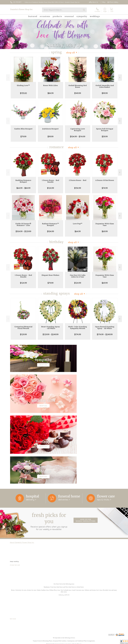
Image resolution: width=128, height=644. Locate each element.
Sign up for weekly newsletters (86, 450)
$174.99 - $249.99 (105, 334)
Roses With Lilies (51, 85)
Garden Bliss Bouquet (23, 129)
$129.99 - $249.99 (51, 334)
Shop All (71, 53)
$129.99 (23, 334)
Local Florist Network (103, 642)
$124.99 (51, 188)
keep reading (14, 491)
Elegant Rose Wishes (50, 275)
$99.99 (105, 93)
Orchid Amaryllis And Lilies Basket (105, 86)
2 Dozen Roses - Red (78, 180)
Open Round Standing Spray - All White (105, 328)
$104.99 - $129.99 (23, 231)
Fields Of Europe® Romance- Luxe (23, 225)
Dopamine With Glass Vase (105, 225)
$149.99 (78, 93)
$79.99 (23, 136)
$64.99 (78, 231)
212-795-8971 (17, 2)
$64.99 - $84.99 (23, 188)
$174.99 (78, 334)
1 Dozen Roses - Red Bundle (50, 181)
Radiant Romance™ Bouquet (51, 225)
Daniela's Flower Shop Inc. (22, 9)
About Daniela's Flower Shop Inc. (22, 472)
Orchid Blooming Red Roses (78, 86)
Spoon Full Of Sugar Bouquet (105, 130)
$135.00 (23, 93)
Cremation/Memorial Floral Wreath (23, 328)
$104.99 (51, 231)
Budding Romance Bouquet (23, 181)
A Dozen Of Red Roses (105, 180)
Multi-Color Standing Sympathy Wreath (78, 328)
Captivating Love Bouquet (78, 130)
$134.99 (78, 188)
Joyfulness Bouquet (50, 129)
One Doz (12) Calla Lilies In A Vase (78, 276)
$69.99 (105, 231)
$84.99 (51, 93)
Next (120, 78)
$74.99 (105, 188)
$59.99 (105, 136)
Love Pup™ (78, 224)
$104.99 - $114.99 (78, 136)
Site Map (114, 642)
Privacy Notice (91, 642)
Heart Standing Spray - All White (50, 328)
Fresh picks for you (49, 451)
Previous (8, 78)
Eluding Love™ (23, 85)
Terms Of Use (80, 642)
